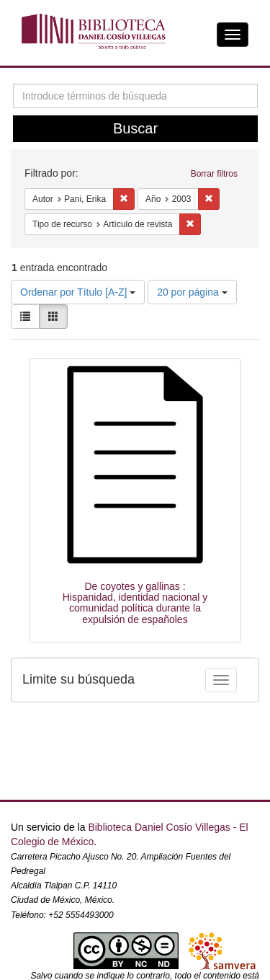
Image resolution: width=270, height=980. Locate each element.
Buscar (135, 128)
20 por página (192, 292)
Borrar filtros (214, 174)
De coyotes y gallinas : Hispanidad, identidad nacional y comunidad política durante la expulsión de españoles (135, 603)
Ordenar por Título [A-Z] (78, 292)
